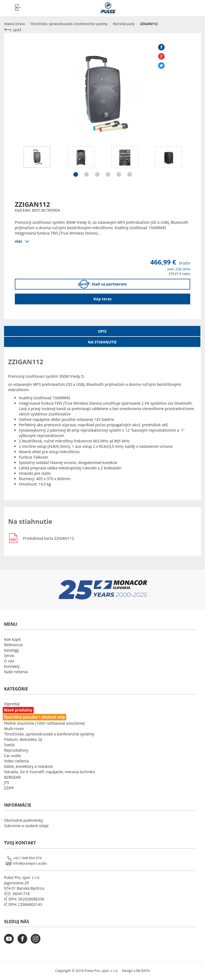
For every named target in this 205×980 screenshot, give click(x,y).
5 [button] (119, 175)
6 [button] (130, 175)
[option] (37, 157)
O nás (9, 661)
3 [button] (97, 175)
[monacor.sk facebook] (24, 942)
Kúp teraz (102, 299)
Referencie (13, 645)
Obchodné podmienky (24, 820)
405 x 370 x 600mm (46, 479)
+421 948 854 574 (27, 858)
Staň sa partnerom (103, 284)
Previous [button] (11, 162)
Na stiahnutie (102, 342)
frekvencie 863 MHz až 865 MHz (76, 441)
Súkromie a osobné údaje (26, 826)
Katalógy (12, 650)
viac (19, 241)
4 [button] (108, 175)
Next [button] (194, 162)
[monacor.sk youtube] (10, 942)
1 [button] (76, 175)
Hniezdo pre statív (35, 473)
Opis (102, 331)
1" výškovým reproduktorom (102, 433)
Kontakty (12, 666)
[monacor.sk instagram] (37, 942)
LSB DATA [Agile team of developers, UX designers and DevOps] (142, 971)
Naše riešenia (16, 672)
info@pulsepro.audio (30, 863)
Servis (9, 656)
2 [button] (86, 175)
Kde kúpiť (12, 639)
